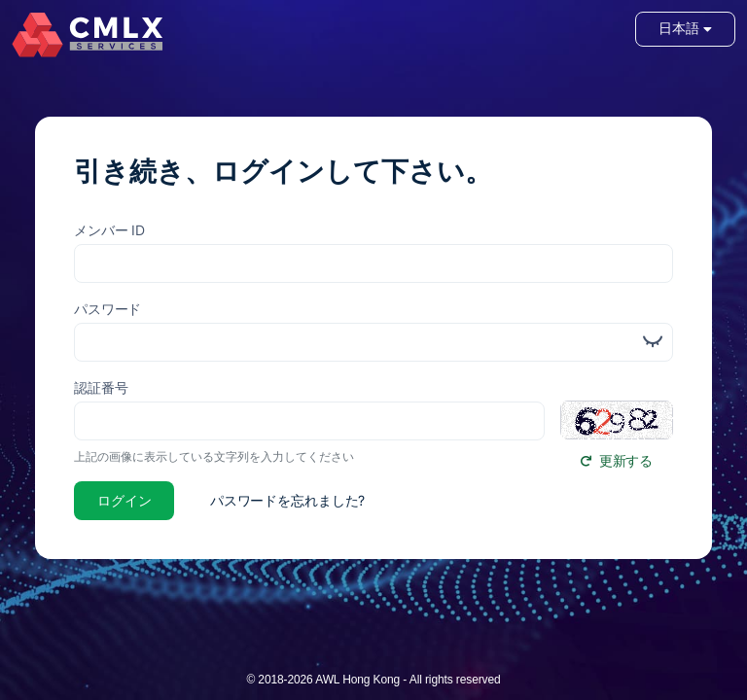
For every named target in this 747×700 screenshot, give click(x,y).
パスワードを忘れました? (287, 500)
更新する (617, 460)
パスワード (107, 309)
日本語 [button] (685, 29)
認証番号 (101, 387)
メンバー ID (109, 230)
